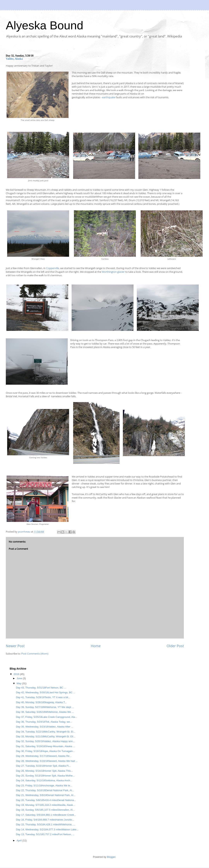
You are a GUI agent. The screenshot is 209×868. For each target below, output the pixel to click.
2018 (17, 674)
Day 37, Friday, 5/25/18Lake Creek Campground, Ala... (46, 717)
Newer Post (15, 646)
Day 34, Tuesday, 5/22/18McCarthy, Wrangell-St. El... (45, 732)
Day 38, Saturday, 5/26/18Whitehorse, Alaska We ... (45, 712)
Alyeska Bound (45, 25)
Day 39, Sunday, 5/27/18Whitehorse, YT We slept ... (45, 707)
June (20, 678)
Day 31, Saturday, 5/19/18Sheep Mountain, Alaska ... (45, 746)
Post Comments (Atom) (35, 654)
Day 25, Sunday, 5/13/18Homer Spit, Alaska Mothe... (45, 776)
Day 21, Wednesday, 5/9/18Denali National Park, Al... (46, 795)
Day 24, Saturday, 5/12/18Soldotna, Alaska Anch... (44, 780)
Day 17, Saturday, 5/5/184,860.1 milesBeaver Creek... (46, 815)
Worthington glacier (113, 272)
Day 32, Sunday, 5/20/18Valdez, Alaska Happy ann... (45, 741)
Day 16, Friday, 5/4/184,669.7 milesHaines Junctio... (45, 820)
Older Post (175, 646)
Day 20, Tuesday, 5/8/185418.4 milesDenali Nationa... (46, 800)
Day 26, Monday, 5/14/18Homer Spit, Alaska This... (44, 771)
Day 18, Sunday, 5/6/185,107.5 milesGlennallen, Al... (45, 810)
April (20, 840)
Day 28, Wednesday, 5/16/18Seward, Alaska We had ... (47, 761)
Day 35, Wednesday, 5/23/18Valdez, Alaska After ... (45, 727)
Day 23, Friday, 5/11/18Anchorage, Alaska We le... (44, 785)
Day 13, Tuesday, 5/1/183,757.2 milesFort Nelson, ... (45, 834)
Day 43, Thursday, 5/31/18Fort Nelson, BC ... (41, 688)
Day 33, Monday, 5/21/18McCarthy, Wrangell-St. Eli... (45, 736)
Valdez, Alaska (14, 59)
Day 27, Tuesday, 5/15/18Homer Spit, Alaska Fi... (43, 766)
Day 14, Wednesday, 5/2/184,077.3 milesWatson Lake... (47, 829)
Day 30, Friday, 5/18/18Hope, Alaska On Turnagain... (45, 751)
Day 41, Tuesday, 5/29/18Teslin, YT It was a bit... (43, 697)
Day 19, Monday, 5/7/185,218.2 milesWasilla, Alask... (45, 805)
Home (96, 646)
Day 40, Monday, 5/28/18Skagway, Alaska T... (41, 702)
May (19, 683)
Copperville (53, 268)
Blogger (111, 857)
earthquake (109, 97)
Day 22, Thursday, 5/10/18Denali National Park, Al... (45, 790)
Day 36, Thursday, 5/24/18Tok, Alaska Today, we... (44, 722)
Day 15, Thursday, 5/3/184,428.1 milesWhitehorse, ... (45, 824)
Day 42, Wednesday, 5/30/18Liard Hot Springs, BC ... (46, 692)
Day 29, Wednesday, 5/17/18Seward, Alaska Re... (44, 756)
